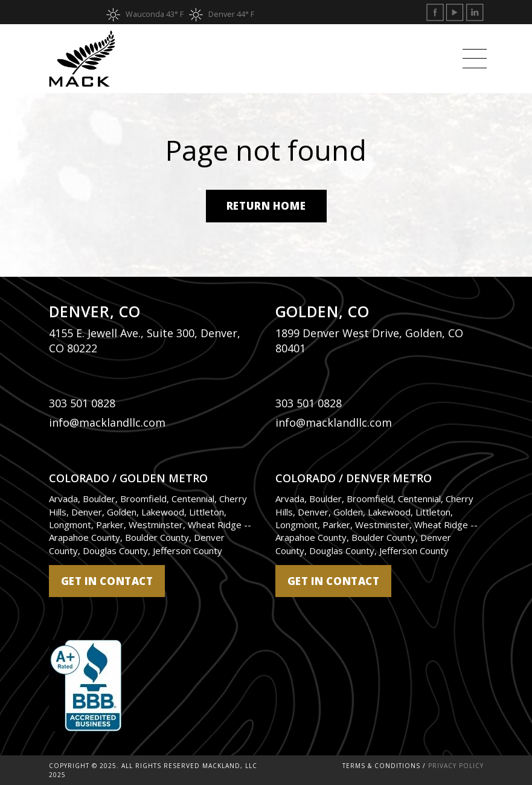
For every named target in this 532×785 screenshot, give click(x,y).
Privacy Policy (456, 766)
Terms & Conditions (381, 766)
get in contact (107, 581)
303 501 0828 (82, 403)
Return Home (266, 206)
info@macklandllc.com (107, 422)
